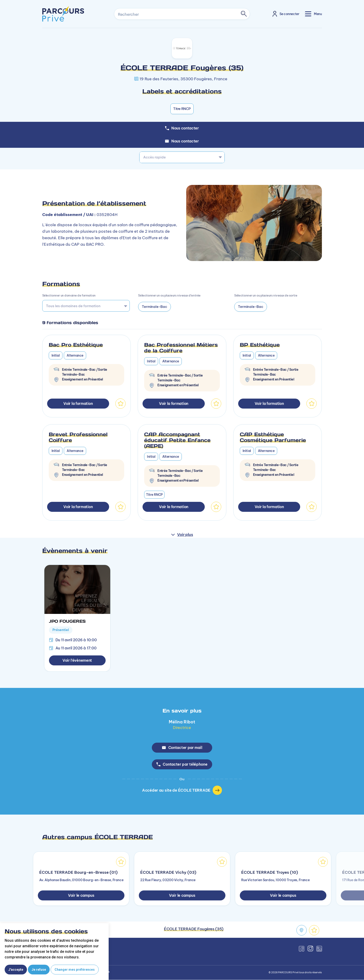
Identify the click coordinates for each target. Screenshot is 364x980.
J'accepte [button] (16, 970)
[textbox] (182, 157)
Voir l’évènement (77, 660)
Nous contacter (182, 141)
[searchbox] (84, 306)
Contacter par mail (182, 748)
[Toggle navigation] (313, 14)
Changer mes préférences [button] (75, 970)
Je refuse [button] (39, 970)
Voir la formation (78, 403)
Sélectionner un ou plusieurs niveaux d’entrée (169, 295)
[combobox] (182, 157)
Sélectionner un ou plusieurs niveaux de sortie (266, 295)
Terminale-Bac (154, 307)
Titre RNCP (182, 109)
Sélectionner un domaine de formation (69, 295)
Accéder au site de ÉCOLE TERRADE (182, 790)
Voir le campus (81, 896)
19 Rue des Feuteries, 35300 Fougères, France (183, 79)
